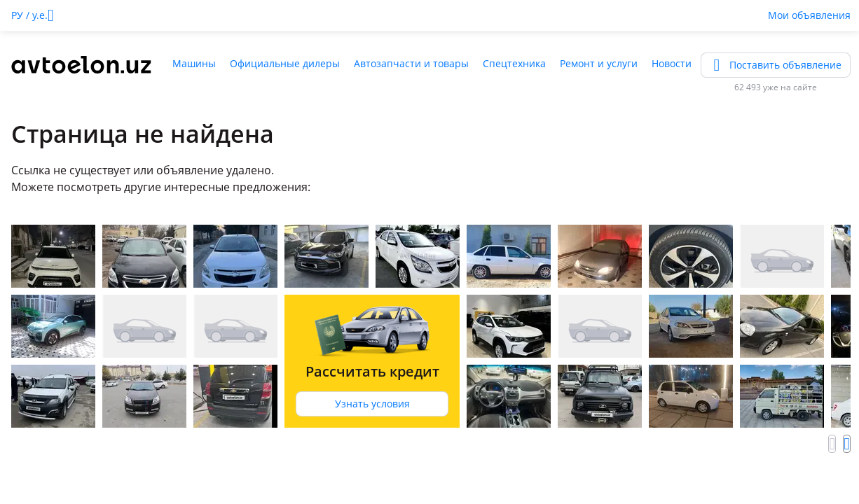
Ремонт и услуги (599, 63)
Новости (672, 63)
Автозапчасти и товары (411, 63)
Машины (194, 63)
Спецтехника (514, 63)
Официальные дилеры (285, 63)
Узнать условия (372, 404)
